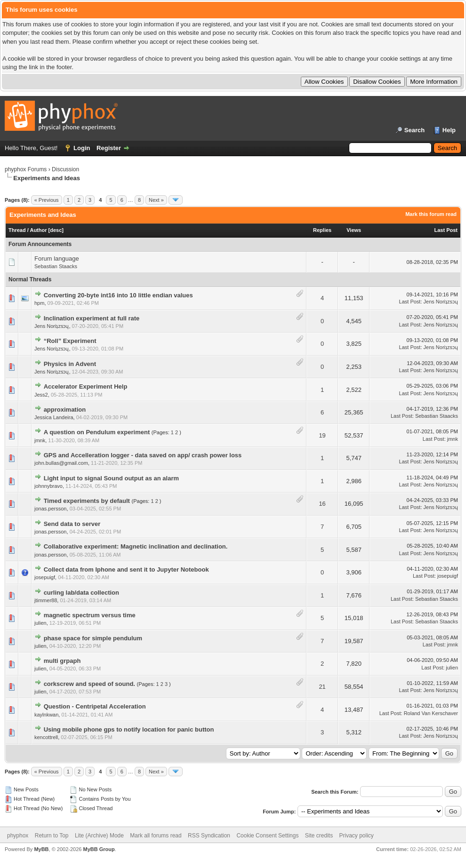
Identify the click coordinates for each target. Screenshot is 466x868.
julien (40, 623)
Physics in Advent (70, 364)
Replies (322, 230)
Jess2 (41, 395)
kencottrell (46, 737)
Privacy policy (357, 836)
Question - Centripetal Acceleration (95, 706)
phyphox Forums (26, 169)
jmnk (40, 440)
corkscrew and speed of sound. (89, 684)
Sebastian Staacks (56, 266)
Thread (17, 230)
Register (109, 148)
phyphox (18, 836)
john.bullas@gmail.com (61, 463)
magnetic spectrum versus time (90, 615)
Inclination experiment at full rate (92, 318)
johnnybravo (48, 486)
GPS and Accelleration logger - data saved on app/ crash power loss (143, 455)
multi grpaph (62, 661)
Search (414, 130)
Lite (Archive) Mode (99, 836)
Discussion (65, 169)
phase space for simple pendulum (93, 638)
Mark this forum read (431, 214)
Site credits (319, 836)
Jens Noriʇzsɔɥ (441, 302)
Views (354, 230)
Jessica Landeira (54, 417)
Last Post (446, 230)
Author (38, 230)
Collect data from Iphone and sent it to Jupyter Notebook (126, 569)
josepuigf (45, 577)
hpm (39, 303)
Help (449, 130)
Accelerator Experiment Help (86, 386)
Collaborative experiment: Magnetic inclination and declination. (136, 546)
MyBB (41, 849)
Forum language (57, 259)
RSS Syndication (209, 836)
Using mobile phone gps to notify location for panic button (129, 729)
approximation (65, 410)
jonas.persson (51, 509)
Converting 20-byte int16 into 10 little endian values (118, 295)
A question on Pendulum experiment (97, 432)
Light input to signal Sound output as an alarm (111, 478)
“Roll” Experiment (70, 341)
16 (322, 504)
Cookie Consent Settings (267, 836)
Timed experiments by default (87, 501)
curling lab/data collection (81, 593)
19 (322, 435)
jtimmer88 (46, 600)
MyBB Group (99, 849)
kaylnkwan (46, 715)
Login (82, 148)
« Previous (47, 200)
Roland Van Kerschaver (431, 713)
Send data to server (72, 524)
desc (56, 230)
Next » (156, 200)
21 (322, 687)
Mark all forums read (156, 836)
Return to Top (52, 836)
